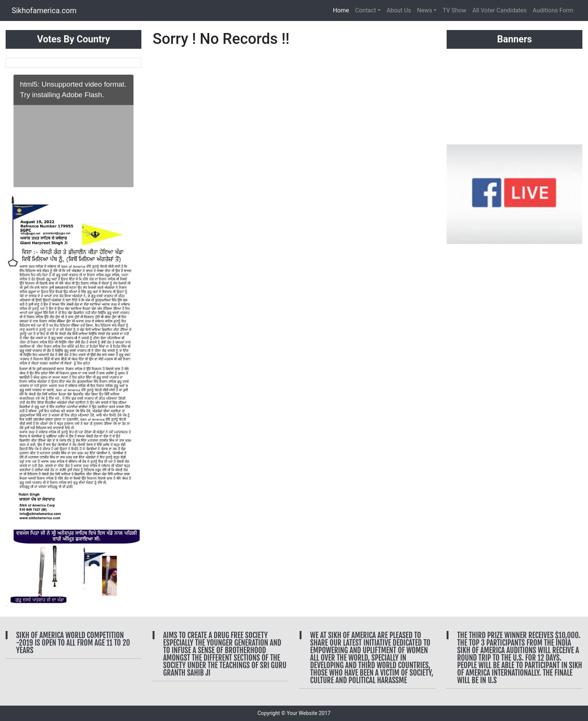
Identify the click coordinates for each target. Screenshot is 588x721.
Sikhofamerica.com (44, 11)
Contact (366, 10)
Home (343, 10)
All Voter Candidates (500, 10)
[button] (16, 357)
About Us (399, 10)
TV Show (454, 10)
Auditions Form (553, 10)
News (424, 10)
